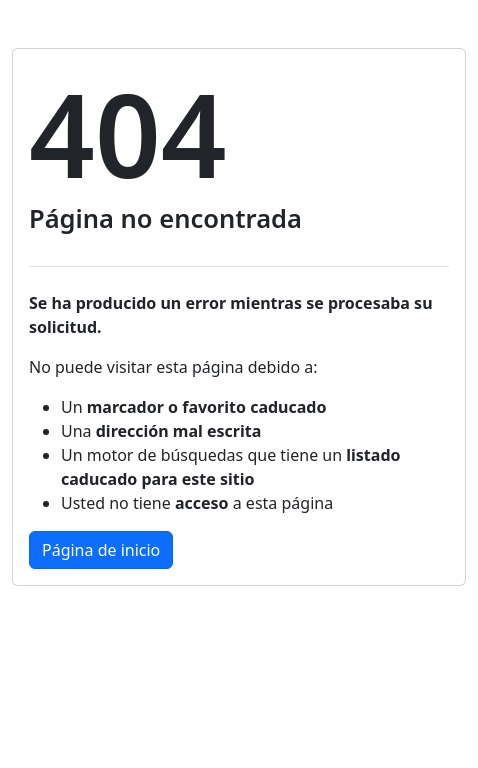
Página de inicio (101, 550)
